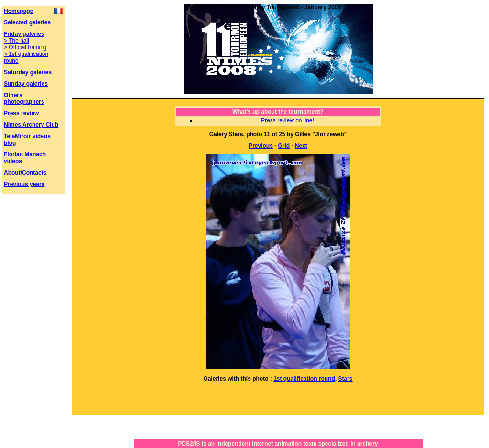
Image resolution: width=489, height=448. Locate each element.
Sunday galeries (26, 84)
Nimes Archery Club (31, 125)
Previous (261, 146)
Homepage (18, 11)
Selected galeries (27, 22)
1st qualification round (304, 379)
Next (301, 146)
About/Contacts (25, 173)
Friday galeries (24, 34)
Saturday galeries (28, 72)
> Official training (25, 47)
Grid (284, 146)
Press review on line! (288, 120)
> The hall (16, 41)
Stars (346, 379)
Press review (21, 113)
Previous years (24, 184)
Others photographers (24, 98)
